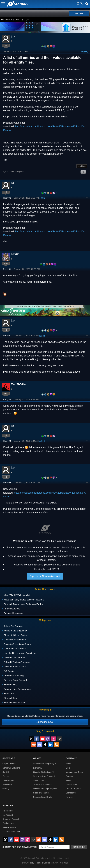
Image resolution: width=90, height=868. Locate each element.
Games (37, 758)
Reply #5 (7, 441)
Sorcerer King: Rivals (43, 797)
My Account (8, 815)
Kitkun (15, 254)
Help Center (8, 811)
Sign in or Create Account (45, 576)
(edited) (85, 51)
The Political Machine (43, 785)
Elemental (38, 768)
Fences (6, 776)
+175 (6, 263)
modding (82, 166)
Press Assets (72, 785)
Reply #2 (7, 269)
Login (26, 19)
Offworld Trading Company (45, 789)
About (68, 764)
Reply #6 (7, 483)
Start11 (6, 772)
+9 (6, 46)
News (68, 780)
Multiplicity (7, 785)
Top (87, 198)
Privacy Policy (28, 863)
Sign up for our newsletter (20, 847)
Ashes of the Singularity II (45, 764)
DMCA (55, 863)
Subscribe (79, 847)
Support (8, 805)
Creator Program (73, 789)
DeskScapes (8, 780)
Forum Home (7, 19)
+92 (6, 394)
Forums (69, 797)
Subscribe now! (45, 722)
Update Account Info (11, 832)
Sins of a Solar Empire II (44, 776)
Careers (69, 776)
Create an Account (11, 819)
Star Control (39, 780)
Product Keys (8, 823)
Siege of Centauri (41, 793)
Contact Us (71, 793)
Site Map (64, 863)
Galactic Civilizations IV (44, 772)
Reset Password (10, 827)
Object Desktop (9, 764)
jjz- (13, 36)
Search (18, 19)
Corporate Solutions (11, 768)
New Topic (79, 13)
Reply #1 (7, 198)
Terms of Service (43, 863)
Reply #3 (7, 336)
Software (9, 758)
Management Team (74, 772)
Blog (68, 768)
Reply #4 (7, 399)
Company (71, 758)
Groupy (6, 789)
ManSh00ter (19, 384)
